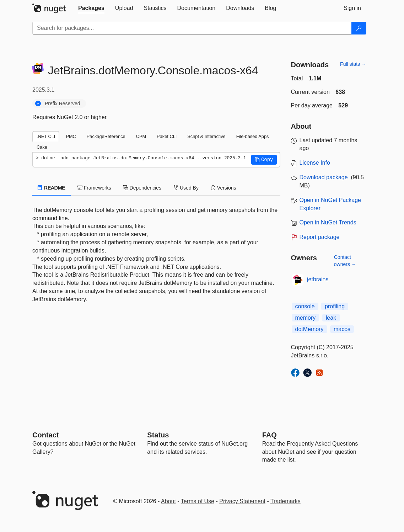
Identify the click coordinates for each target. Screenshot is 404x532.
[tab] (91, 8)
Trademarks (286, 501)
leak (331, 318)
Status (158, 435)
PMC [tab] (71, 136)
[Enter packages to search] (192, 28)
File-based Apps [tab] (253, 136)
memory (306, 318)
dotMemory (309, 329)
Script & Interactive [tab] (206, 136)
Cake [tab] (42, 147)
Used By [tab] (186, 188)
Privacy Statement (242, 501)
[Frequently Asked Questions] (270, 435)
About (168, 501)
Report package (320, 237)
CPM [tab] (141, 136)
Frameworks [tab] (94, 188)
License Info (315, 163)
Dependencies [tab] (142, 188)
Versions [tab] (223, 188)
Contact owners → (345, 261)
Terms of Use (198, 501)
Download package (324, 177)
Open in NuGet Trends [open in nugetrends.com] (328, 222)
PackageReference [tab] (106, 136)
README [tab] (52, 188)
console (305, 306)
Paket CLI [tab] (167, 136)
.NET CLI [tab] (46, 136)
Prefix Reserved (63, 103)
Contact (45, 435)
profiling (335, 306)
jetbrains (318, 279)
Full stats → (353, 64)
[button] (264, 160)
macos (342, 329)
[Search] (359, 28)
